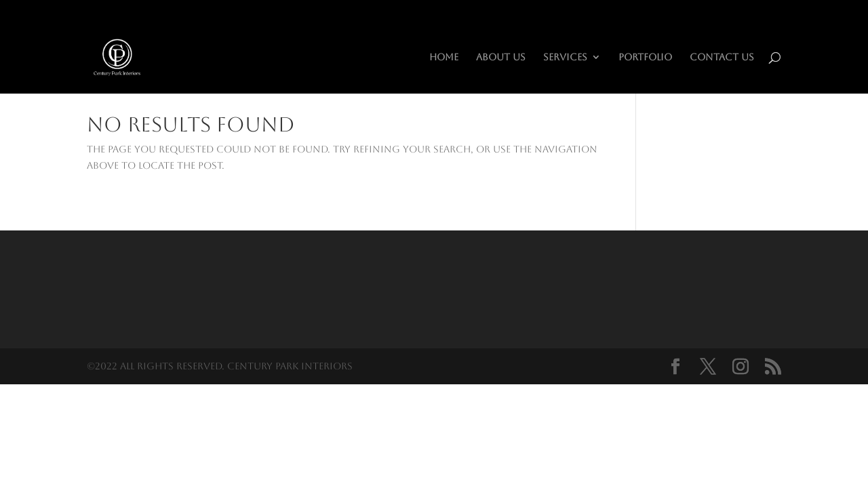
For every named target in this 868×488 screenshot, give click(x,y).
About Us (501, 57)
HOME (444, 57)
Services (565, 57)
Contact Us (722, 57)
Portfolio (645, 57)
